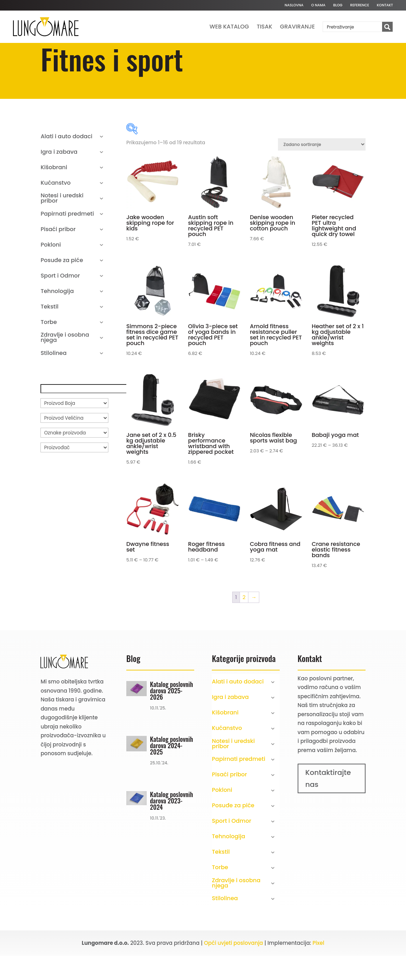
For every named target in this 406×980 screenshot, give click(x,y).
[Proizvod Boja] (74, 427)
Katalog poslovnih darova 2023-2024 (171, 825)
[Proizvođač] (74, 472)
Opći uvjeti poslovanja (234, 967)
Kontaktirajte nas (328, 803)
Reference (360, 5)
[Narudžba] (322, 169)
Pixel (318, 967)
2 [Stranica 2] (244, 622)
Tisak (265, 27)
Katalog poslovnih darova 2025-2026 (171, 715)
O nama (318, 5)
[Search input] (353, 27)
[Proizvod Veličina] (74, 442)
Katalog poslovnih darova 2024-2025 (171, 770)
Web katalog (229, 27)
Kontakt (385, 5)
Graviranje (297, 27)
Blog (338, 5)
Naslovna (294, 5)
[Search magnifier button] (387, 27)
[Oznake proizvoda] (74, 457)
